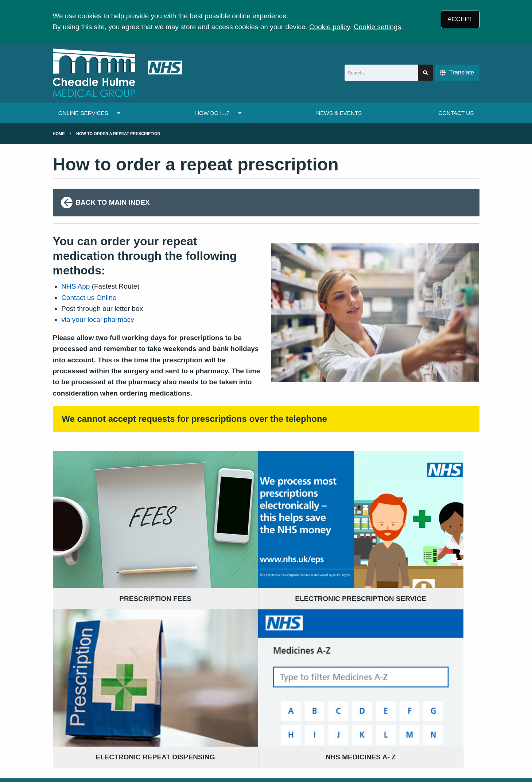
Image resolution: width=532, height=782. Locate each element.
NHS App (75, 286)
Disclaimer (156, 729)
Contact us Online (89, 298)
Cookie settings (377, 27)
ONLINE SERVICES (83, 113)
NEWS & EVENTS (339, 113)
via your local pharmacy (98, 319)
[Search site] (425, 73)
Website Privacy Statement (286, 729)
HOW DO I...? (212, 113)
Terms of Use (117, 729)
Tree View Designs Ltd (90, 754)
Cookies (342, 729)
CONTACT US (456, 113)
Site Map (372, 729)
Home (59, 134)
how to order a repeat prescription (118, 134)
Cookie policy (330, 27)
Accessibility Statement (210, 729)
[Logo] (118, 73)
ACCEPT (460, 19)
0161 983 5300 (112, 662)
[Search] (381, 73)
